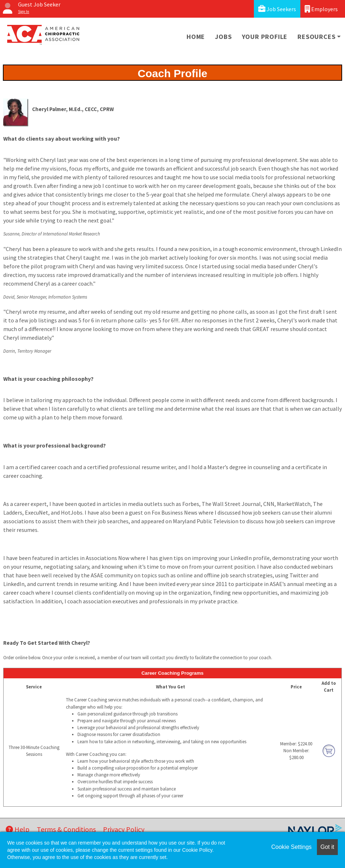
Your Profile (265, 37)
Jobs (223, 37)
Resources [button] (316, 37)
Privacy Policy (124, 829)
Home (196, 37)
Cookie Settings (291, 847)
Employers (321, 9)
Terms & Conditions (66, 829)
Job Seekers (277, 9)
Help (18, 829)
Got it (327, 847)
